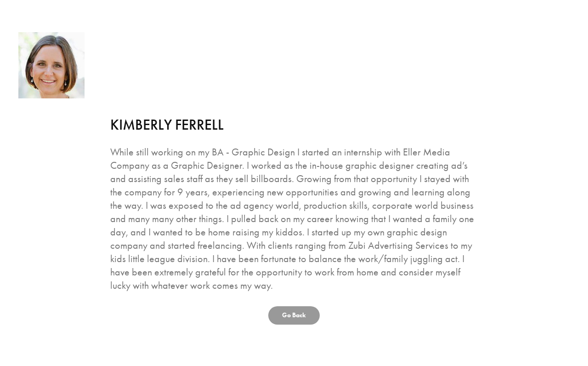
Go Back (294, 315)
